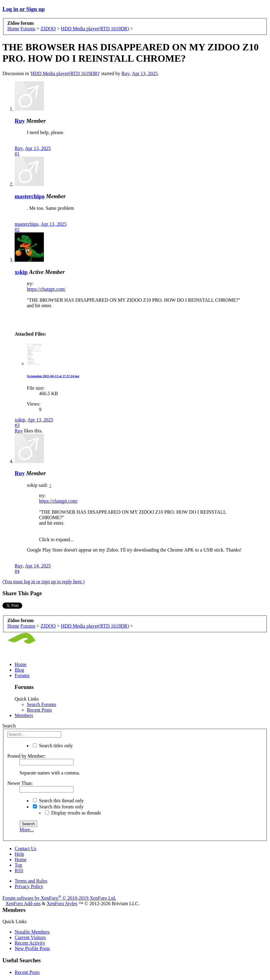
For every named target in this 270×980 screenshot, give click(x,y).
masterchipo (30, 196)
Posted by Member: (26, 756)
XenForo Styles (62, 903)
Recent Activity (30, 943)
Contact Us (26, 849)
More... (27, 830)
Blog (19, 670)
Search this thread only (58, 801)
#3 (17, 425)
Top (18, 865)
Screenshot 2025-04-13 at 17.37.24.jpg (53, 376)
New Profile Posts (32, 948)
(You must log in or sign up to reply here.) (43, 582)
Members (24, 715)
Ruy (126, 73)
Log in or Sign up (24, 9)
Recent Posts (39, 710)
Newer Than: (20, 783)
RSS (19, 871)
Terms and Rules (31, 881)
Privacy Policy (29, 886)
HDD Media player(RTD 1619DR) (65, 73)
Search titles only (53, 746)
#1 (17, 154)
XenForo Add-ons (23, 903)
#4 (17, 571)
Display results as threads (73, 813)
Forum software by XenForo (59, 898)
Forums (22, 675)
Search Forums (41, 704)
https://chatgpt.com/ (46, 289)
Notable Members (32, 932)
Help (19, 854)
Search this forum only (58, 807)
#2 (17, 230)
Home (21, 664)
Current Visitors (30, 937)
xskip (21, 272)
